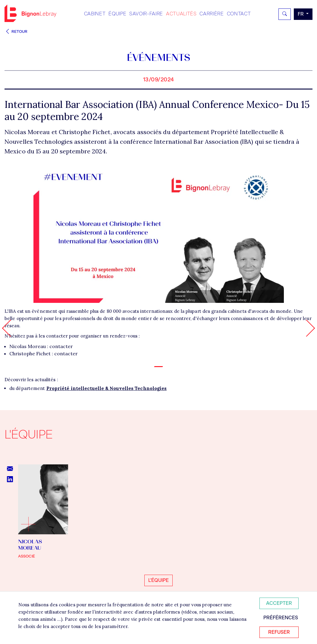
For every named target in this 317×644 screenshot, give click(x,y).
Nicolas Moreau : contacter (41, 346)
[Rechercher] (285, 14)
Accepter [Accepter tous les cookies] (279, 603)
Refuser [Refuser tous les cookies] (279, 632)
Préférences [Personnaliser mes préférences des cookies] (281, 618)
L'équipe (158, 580)
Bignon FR (30, 13)
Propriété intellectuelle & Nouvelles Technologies (107, 388)
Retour (16, 31)
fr (301, 14)
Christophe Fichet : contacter (44, 353)
